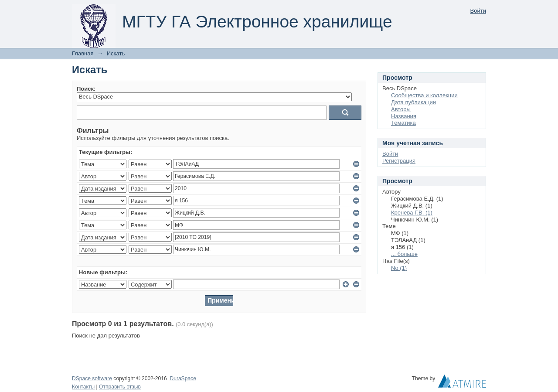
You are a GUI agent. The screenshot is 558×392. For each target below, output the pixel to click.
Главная (83, 53)
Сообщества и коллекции (424, 95)
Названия (404, 116)
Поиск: (86, 89)
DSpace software (92, 378)
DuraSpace (183, 378)
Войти (478, 11)
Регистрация (399, 161)
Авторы (401, 109)
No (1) (399, 268)
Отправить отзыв (120, 387)
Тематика (403, 123)
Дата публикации (413, 102)
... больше (404, 254)
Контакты (83, 387)
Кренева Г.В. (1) (412, 213)
